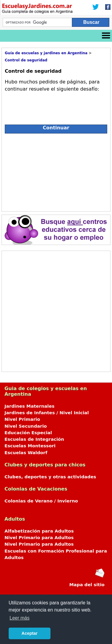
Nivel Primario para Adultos (39, 538)
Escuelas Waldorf (26, 453)
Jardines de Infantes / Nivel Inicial (47, 413)
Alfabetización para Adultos (39, 531)
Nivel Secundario (26, 426)
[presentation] (50, 106)
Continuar (56, 128)
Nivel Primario (22, 419)
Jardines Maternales (29, 406)
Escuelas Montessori (30, 446)
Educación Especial (28, 433)
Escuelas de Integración (34, 439)
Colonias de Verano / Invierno (41, 501)
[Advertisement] (56, 171)
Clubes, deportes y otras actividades (50, 477)
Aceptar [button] (30, 633)
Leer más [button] (20, 618)
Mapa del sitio (87, 585)
